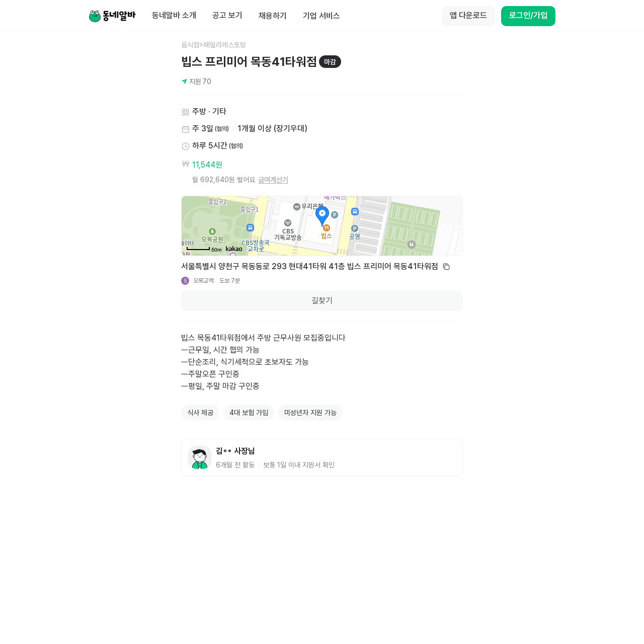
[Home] (112, 16)
